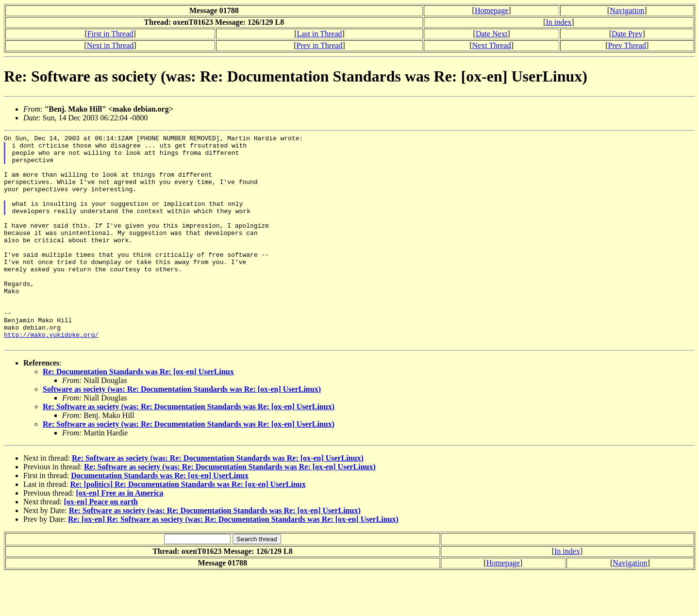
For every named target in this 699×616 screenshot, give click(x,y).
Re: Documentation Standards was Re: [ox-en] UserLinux (138, 414)
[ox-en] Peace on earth (101, 544)
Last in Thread (319, 34)
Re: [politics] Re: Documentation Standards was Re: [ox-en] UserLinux (188, 526)
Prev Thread (627, 45)
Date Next (491, 34)
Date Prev (627, 34)
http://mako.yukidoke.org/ (51, 375)
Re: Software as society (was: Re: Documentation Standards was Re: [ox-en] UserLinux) (189, 449)
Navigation (627, 10)
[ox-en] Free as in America (119, 535)
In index (558, 22)
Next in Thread (110, 45)
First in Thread (110, 34)
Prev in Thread (320, 45)
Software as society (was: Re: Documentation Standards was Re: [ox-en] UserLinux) (182, 431)
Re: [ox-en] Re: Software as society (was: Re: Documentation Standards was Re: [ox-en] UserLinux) (233, 561)
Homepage (491, 10)
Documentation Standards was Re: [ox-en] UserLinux (160, 518)
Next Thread (492, 45)
